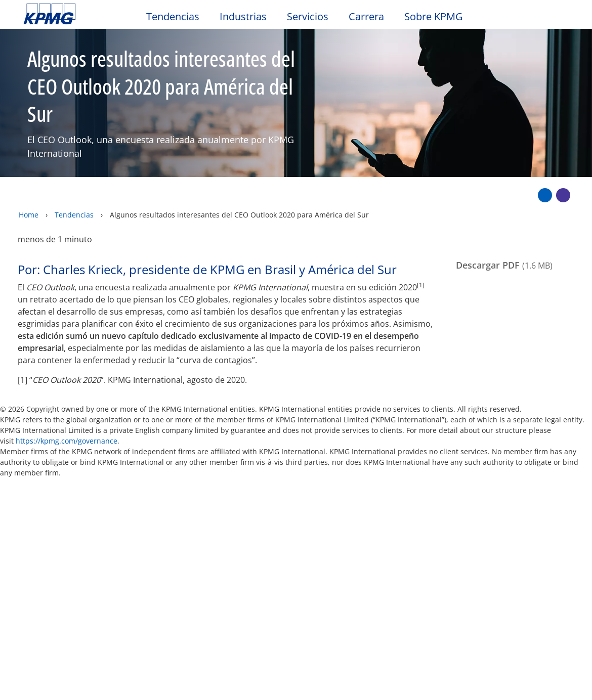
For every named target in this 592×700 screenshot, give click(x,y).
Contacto (45, 541)
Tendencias (74, 193)
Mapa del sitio (255, 480)
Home (29, 193)
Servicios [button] (308, 17)
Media (121, 541)
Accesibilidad (172, 480)
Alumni (204, 541)
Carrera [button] (366, 17)
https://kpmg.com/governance (67, 420)
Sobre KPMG (434, 17)
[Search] (537, 19)
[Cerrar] (547, 684)
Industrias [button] (243, 17)
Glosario (379, 480)
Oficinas (40, 560)
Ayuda (323, 480)
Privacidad (98, 480)
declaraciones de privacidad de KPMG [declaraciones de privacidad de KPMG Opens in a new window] (239, 668)
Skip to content (72, 14)
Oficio (38, 480)
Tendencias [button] (173, 17)
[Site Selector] (560, 19)
